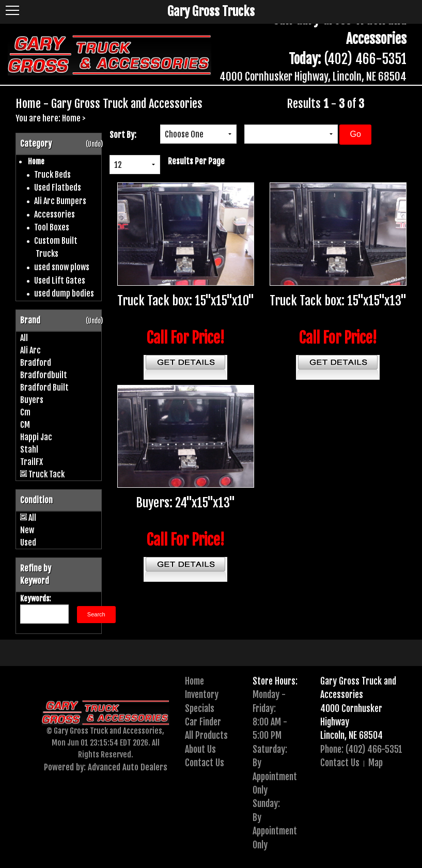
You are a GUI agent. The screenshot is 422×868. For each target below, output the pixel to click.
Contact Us (205, 763)
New (27, 530)
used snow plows (62, 267)
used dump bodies (64, 293)
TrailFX (32, 462)
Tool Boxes (52, 227)
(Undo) (94, 144)
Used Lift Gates (60, 281)
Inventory (202, 694)
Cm (25, 412)
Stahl (29, 450)
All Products (206, 735)
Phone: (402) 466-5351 (361, 749)
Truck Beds (52, 175)
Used (28, 542)
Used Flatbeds (58, 188)
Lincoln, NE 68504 (351, 735)
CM (25, 425)
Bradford (36, 363)
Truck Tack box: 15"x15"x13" (338, 301)
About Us (200, 749)
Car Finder (203, 722)
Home (71, 118)
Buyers (32, 400)
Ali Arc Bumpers (60, 201)
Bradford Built (44, 388)
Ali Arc (30, 350)
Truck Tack (46, 474)
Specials (200, 708)
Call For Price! (186, 338)
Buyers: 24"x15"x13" (185, 503)
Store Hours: (275, 681)
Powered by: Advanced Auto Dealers (106, 767)
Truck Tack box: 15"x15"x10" (186, 301)
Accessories (54, 214)
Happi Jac (36, 437)
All (24, 338)
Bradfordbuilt (44, 375)
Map (376, 763)
